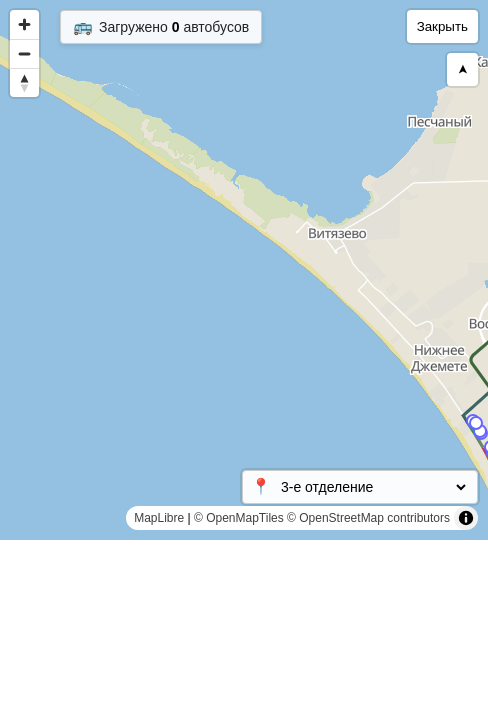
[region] (244, 270)
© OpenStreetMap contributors (368, 518)
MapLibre (159, 518)
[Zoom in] (24, 24)
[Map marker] (480, 431)
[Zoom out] (24, 53)
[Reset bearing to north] (24, 82)
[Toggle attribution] (466, 518)
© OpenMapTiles (239, 518)
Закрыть (442, 26)
